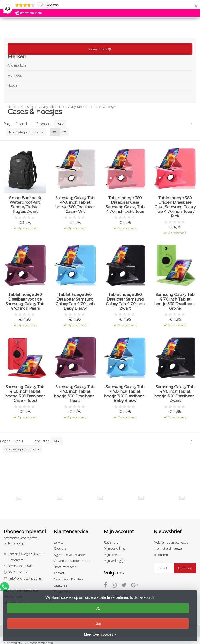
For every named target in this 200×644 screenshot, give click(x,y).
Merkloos (15, 75)
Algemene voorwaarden (70, 555)
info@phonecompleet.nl (26, 578)
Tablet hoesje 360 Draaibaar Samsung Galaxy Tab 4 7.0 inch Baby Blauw (75, 302)
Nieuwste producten (26, 132)
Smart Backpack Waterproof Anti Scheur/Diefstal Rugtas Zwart (25, 205)
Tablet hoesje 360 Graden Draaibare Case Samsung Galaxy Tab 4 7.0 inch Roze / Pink (175, 207)
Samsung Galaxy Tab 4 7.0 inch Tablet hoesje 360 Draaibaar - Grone (175, 302)
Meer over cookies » (100, 634)
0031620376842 (21, 566)
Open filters (100, 49)
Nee (98, 624)
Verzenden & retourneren (72, 561)
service (59, 542)
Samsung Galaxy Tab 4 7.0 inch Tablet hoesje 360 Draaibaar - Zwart (175, 394)
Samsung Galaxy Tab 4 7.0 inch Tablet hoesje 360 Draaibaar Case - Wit (75, 205)
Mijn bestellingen (116, 549)
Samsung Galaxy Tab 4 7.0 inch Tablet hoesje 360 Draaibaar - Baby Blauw (125, 394)
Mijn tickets (112, 555)
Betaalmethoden (65, 567)
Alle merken (17, 65)
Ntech (12, 85)
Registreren (112, 542)
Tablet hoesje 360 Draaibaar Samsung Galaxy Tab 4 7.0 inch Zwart (125, 302)
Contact (59, 573)
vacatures (60, 585)
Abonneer (185, 568)
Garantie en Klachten (68, 579)
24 (60, 124)
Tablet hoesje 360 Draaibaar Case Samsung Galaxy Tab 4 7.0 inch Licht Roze (125, 205)
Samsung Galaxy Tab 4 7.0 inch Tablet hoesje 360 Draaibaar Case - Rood (25, 394)
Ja (98, 608)
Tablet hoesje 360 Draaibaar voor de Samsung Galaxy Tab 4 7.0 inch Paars (25, 302)
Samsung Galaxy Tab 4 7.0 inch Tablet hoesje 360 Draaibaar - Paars (75, 394)
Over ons (60, 549)
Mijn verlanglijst (115, 561)
